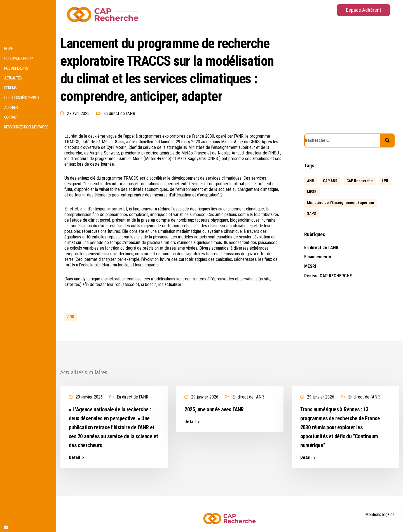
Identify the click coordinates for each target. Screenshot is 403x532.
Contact (11, 117)
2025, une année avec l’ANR (214, 409)
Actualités (13, 78)
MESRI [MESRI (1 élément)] (312, 192)
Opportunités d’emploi (22, 98)
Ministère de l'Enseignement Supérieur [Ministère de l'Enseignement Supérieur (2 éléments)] (341, 203)
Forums (10, 88)
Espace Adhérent (364, 10)
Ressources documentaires (26, 127)
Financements (318, 257)
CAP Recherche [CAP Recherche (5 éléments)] (360, 181)
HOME (8, 49)
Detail (74, 458)
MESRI (310, 266)
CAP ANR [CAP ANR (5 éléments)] (330, 181)
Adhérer (11, 108)
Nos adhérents (16, 68)
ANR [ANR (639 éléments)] (311, 181)
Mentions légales (380, 515)
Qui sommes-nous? (18, 59)
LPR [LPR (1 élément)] (385, 181)
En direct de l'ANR (119, 113)
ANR (71, 317)
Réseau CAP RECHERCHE (328, 276)
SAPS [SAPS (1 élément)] (311, 214)
